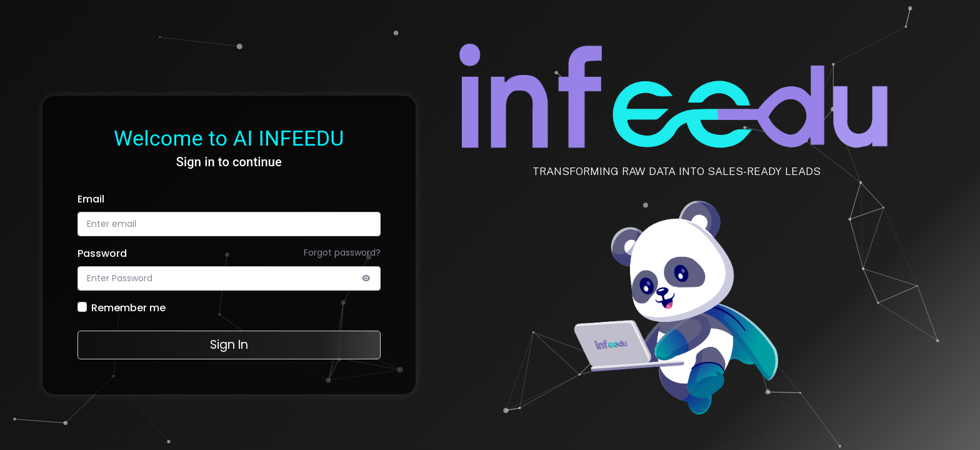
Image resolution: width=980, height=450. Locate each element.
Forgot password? (342, 252)
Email (91, 199)
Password (102, 253)
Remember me (128, 308)
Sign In (229, 345)
